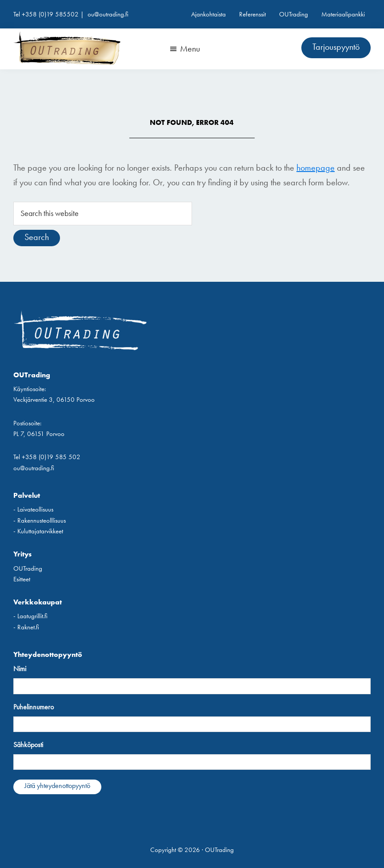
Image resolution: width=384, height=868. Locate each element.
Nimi (20, 669)
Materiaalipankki (343, 14)
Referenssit (252, 14)
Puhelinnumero (34, 707)
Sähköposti (28, 745)
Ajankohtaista (208, 14)
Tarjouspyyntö (336, 47)
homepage (316, 168)
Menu (190, 48)
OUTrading (294, 14)
